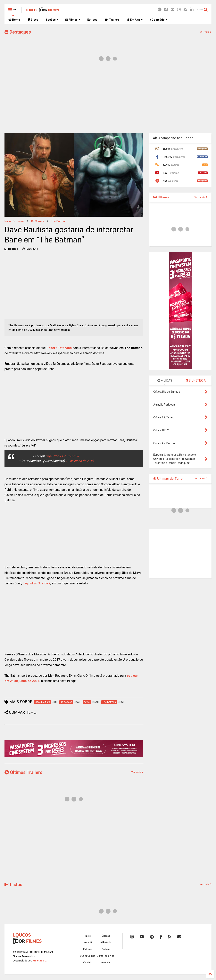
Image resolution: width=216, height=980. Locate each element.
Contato (88, 962)
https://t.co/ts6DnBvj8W (62, 456)
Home (14, 20)
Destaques (18, 32)
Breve (33, 20)
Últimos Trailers (23, 773)
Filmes (73, 20)
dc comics (38, 221)
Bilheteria (106, 943)
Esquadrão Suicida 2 (37, 583)
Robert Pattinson (59, 348)
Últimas (162, 197)
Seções (52, 20)
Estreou (92, 20)
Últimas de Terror (169, 479)
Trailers (112, 20)
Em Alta (135, 20)
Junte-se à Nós (106, 956)
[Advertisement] (108, 99)
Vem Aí (88, 943)
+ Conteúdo (159, 20)
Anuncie (106, 962)
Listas (13, 885)
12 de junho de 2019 (80, 461)
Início (8, 221)
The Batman (59, 221)
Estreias (88, 949)
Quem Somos (88, 956)
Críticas (106, 949)
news (21, 221)
